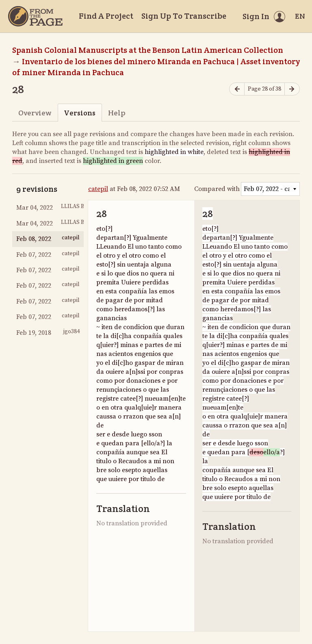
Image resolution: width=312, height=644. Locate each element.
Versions (80, 113)
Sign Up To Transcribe (184, 16)
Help (117, 113)
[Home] (35, 16)
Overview (35, 113)
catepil (98, 189)
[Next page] (292, 89)
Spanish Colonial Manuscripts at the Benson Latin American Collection (148, 50)
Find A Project (106, 16)
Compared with (217, 189)
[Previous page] (237, 89)
